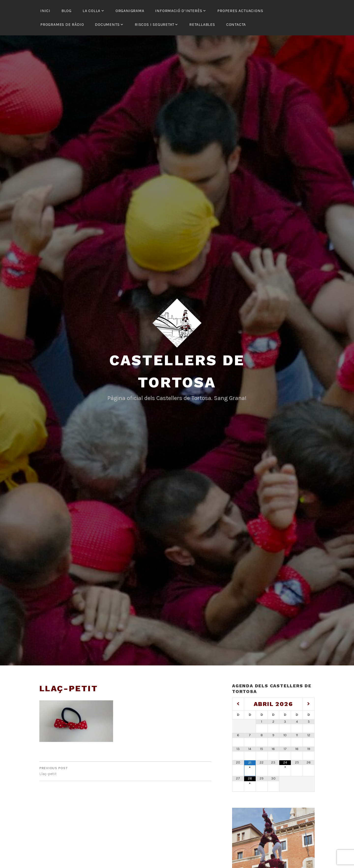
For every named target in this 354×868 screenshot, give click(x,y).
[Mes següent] (309, 704)
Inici (45, 11)
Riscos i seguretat (154, 24)
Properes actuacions (240, 11)
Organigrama (130, 11)
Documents (107, 24)
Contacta (236, 24)
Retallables (202, 24)
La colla (91, 11)
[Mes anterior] (238, 704)
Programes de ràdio (62, 24)
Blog (66, 11)
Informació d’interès (179, 11)
